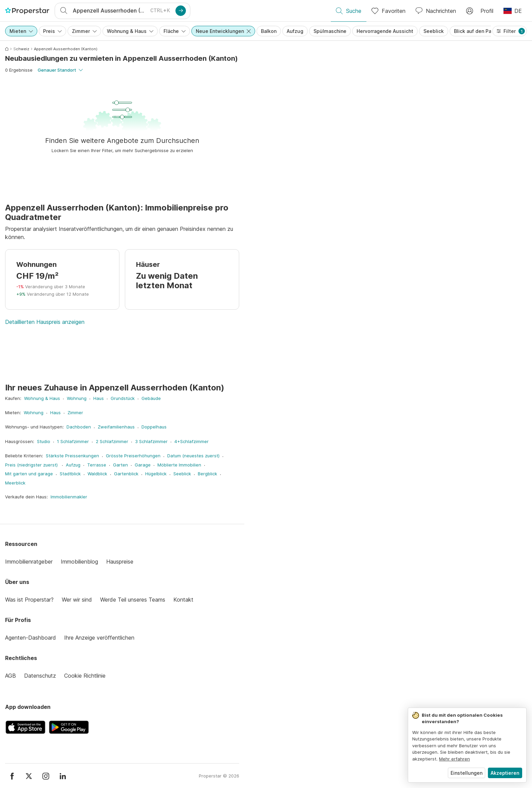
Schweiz (21, 49)
